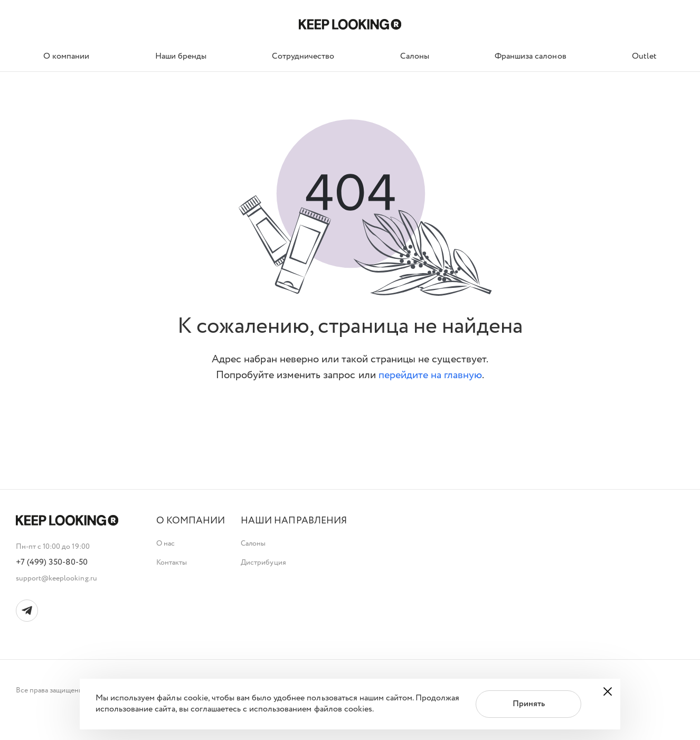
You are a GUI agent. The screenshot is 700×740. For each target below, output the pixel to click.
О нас (165, 544)
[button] (191, 521)
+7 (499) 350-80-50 (52, 563)
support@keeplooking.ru (56, 578)
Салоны (253, 544)
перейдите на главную (431, 375)
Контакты (172, 563)
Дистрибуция (263, 563)
